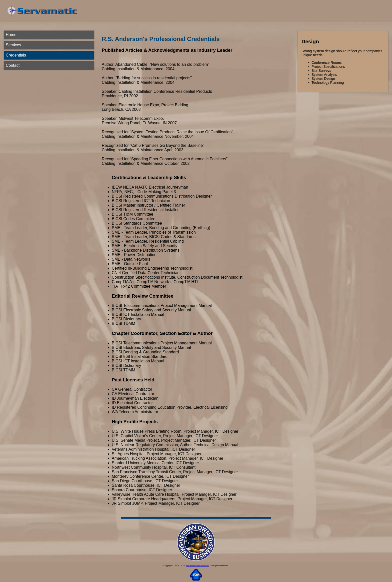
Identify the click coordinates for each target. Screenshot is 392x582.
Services (13, 45)
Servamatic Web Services (197, 566)
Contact (13, 65)
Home (11, 35)
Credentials (16, 55)
